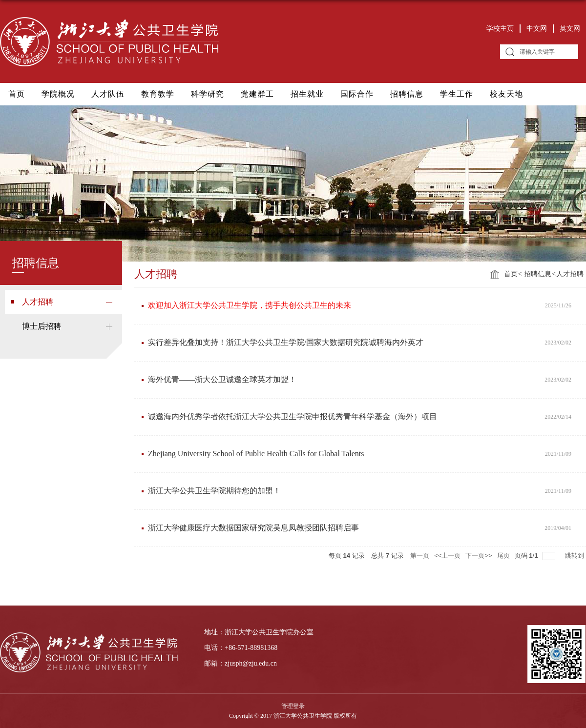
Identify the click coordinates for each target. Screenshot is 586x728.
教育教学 (158, 94)
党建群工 (257, 94)
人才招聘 (570, 274)
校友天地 (506, 94)
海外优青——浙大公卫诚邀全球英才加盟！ (222, 379)
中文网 (537, 29)
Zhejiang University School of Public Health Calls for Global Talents (256, 454)
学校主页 (500, 29)
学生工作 (457, 94)
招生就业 (307, 94)
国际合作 (357, 94)
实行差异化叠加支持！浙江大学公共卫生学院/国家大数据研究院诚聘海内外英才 (286, 342)
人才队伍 (108, 94)
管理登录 (293, 706)
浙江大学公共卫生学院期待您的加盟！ (214, 491)
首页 (17, 94)
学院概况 (58, 94)
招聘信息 (407, 94)
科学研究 (208, 94)
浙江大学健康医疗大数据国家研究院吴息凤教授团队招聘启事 (253, 528)
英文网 (570, 29)
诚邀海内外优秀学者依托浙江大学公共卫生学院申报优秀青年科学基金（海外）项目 (293, 416)
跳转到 (576, 556)
